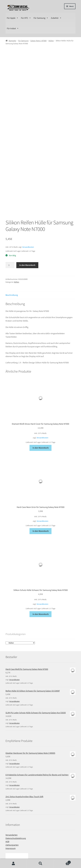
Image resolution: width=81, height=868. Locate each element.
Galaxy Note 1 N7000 (38, 41)
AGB (7, 784)
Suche (40, 864)
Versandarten (12, 777)
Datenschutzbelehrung (16, 781)
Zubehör (56, 18)
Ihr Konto (13, 864)
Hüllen (51, 41)
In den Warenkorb (27, 208)
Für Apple (13, 18)
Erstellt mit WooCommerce (39, 853)
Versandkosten (28, 189)
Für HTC (26, 18)
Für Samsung (41, 18)
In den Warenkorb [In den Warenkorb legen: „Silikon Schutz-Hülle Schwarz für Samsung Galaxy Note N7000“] (41, 557)
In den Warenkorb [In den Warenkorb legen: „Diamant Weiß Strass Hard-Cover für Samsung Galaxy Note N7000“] (41, 390)
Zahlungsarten (12, 787)
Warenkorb (62, 862)
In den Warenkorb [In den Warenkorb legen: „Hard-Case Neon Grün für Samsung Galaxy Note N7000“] (41, 473)
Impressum (11, 791)
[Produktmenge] (10, 208)
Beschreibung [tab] (12, 237)
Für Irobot (13, 28)
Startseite (12, 41)
